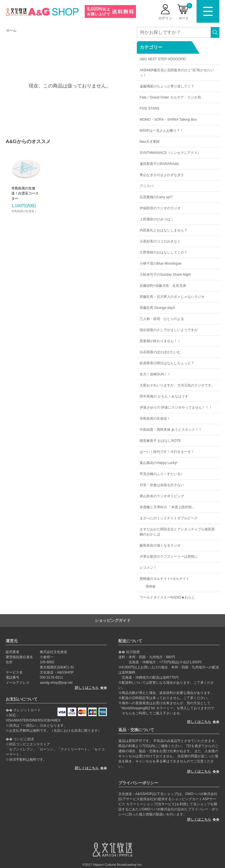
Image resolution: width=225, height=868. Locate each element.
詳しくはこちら (87, 688)
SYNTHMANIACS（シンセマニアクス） (170, 153)
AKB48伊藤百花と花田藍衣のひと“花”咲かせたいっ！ (177, 73)
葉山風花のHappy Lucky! (159, 463)
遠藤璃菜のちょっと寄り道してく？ (167, 86)
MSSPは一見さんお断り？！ (162, 131)
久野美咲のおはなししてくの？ (164, 252)
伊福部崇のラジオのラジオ (160, 208)
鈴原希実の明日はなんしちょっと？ (167, 363)
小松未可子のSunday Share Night (165, 275)
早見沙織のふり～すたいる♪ (161, 474)
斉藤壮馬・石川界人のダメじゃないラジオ (172, 297)
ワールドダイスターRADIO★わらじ (167, 597)
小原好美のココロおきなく (160, 241)
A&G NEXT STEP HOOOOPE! (163, 59)
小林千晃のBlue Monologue (161, 263)
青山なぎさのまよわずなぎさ (162, 175)
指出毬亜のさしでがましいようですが (169, 330)
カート (185, 11)
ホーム (11, 30)
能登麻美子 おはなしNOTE (160, 441)
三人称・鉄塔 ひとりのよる (162, 319)
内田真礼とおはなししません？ (164, 230)
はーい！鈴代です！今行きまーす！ (167, 452)
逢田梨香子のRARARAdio (159, 164)
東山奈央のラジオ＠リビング (162, 496)
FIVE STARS (149, 108)
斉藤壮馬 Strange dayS (157, 308)
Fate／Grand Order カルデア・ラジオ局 (170, 97)
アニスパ (146, 186)
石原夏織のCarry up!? (156, 197)
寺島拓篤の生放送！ (155, 419)
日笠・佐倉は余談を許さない (162, 485)
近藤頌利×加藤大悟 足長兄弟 (163, 286)
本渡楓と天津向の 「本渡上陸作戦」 (167, 507)
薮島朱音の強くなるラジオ (160, 545)
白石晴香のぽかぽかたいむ (160, 352)
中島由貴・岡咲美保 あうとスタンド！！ (171, 430)
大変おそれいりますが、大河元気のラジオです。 (177, 385)
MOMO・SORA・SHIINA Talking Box (168, 120)
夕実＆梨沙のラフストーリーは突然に (169, 557)
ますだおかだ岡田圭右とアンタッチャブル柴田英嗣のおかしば (177, 532)
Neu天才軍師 (150, 142)
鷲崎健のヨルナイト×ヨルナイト (165, 579)
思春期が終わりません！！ (160, 341)
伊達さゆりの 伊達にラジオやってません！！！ (176, 407)
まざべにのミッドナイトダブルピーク (169, 518)
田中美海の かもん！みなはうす (164, 396)
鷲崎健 (151, 586)
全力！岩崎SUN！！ (155, 374)
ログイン (165, 18)
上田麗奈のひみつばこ (157, 219)
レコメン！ (148, 568)
